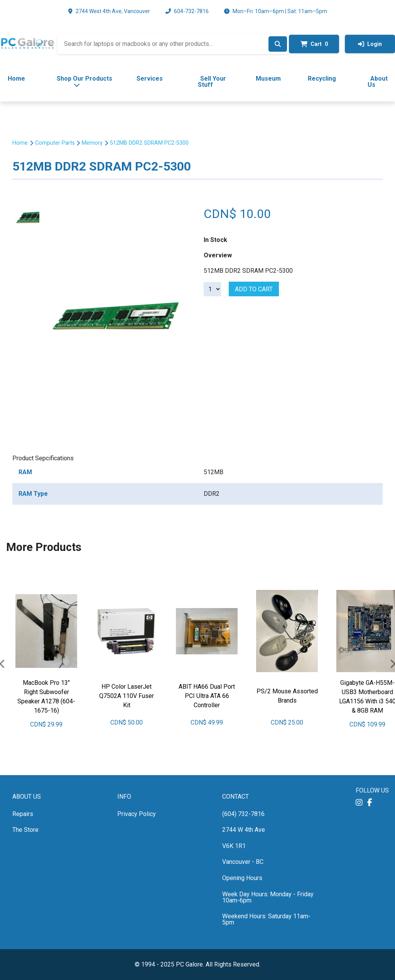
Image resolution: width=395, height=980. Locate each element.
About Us (378, 82)
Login (370, 44)
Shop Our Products (84, 81)
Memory (92, 143)
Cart (314, 44)
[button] (359, 803)
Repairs (23, 814)
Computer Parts (55, 143)
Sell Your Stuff (212, 82)
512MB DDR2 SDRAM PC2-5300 (149, 143)
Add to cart (254, 289)
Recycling (322, 79)
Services (150, 79)
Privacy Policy (137, 814)
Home (16, 79)
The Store (25, 830)
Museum (268, 79)
